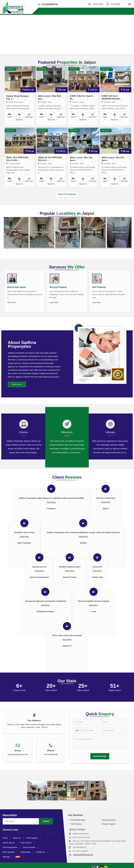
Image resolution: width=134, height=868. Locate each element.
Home (5, 838)
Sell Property (99, 287)
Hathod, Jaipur (119, 232)
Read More (51, 502)
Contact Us (41, 852)
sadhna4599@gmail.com (18, 755)
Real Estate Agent (16, 287)
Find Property (32, 838)
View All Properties (67, 194)
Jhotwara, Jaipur (42, 232)
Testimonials (25, 852)
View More (12, 303)
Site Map (6, 857)
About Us (17, 838)
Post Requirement (10, 847)
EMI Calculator (9, 852)
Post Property (26, 843)
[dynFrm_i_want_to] (114, 731)
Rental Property (109, 824)
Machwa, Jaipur (93, 232)
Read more (17, 384)
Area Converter (29, 847)
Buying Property (58, 287)
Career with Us (9, 843)
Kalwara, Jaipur (68, 232)
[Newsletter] (21, 821)
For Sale (10, 69)
